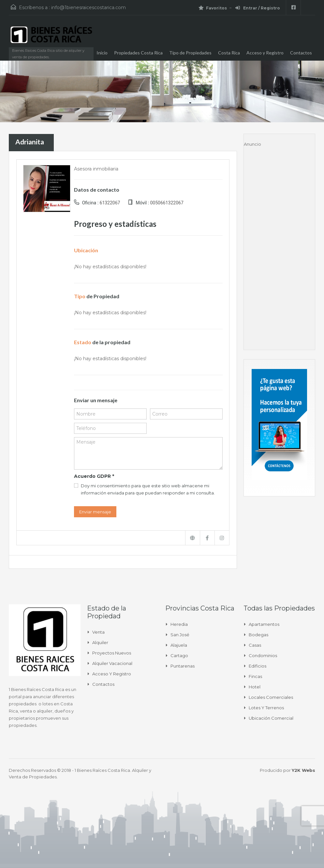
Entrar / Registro (258, 8)
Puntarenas (183, 666)
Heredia (179, 624)
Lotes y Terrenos (266, 708)
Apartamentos (264, 624)
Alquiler (100, 642)
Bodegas (258, 635)
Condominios (263, 655)
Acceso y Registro (265, 53)
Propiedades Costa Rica (138, 53)
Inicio (102, 53)
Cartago (179, 655)
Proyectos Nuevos (112, 653)
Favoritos (213, 8)
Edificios (258, 666)
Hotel (255, 687)
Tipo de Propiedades (190, 53)
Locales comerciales (271, 697)
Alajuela (179, 645)
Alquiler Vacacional (112, 663)
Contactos (301, 53)
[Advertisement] (279, 245)
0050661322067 (167, 203)
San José (180, 635)
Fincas (255, 676)
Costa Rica (229, 53)
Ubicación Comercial (271, 718)
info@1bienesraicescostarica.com (88, 7)
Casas (255, 645)
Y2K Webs (303, 770)
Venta (98, 632)
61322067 (110, 203)
